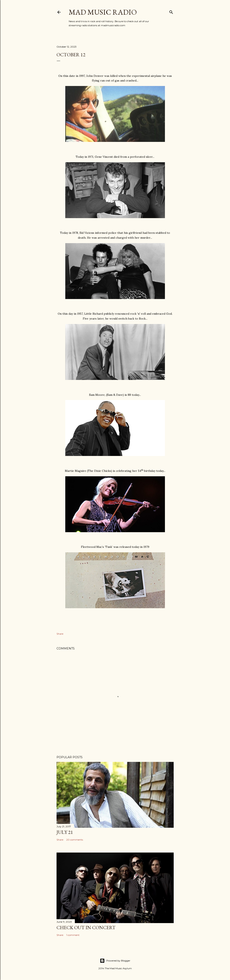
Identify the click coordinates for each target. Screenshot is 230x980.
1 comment (73, 935)
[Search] (171, 11)
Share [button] (60, 634)
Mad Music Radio (103, 12)
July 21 (65, 832)
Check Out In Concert (86, 927)
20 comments (75, 840)
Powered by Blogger (115, 961)
